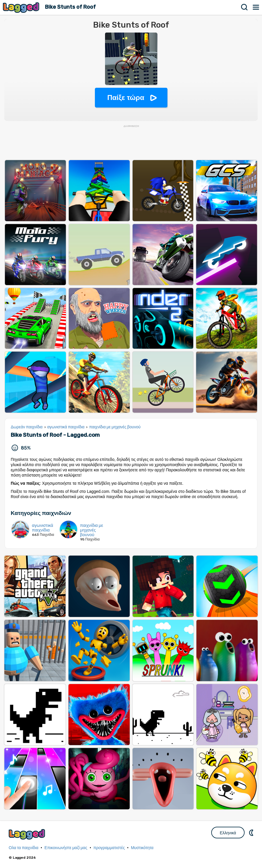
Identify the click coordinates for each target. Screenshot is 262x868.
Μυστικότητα (142, 848)
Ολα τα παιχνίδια (24, 848)
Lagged (22, 7)
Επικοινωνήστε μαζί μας (66, 848)
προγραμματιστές (109, 848)
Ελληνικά (228, 833)
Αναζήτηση (245, 7)
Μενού (256, 7)
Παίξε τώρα (126, 97)
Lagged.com (28, 834)
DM (252, 833)
